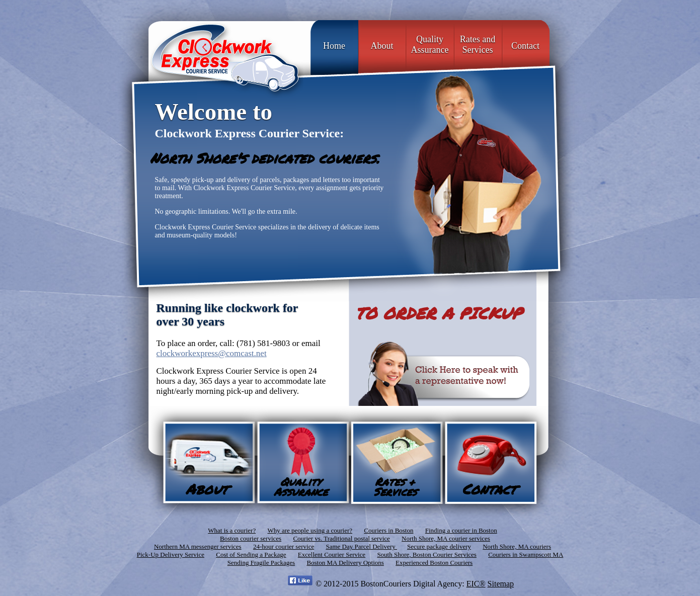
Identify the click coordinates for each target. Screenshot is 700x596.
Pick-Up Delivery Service (171, 555)
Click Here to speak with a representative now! (443, 372)
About (382, 46)
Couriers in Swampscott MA (526, 555)
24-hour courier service (284, 546)
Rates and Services (478, 45)
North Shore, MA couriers (517, 546)
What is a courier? (232, 530)
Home (334, 46)
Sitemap (501, 584)
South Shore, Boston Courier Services (427, 555)
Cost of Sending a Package (251, 555)
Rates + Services (395, 487)
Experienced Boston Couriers (434, 563)
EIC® (476, 584)
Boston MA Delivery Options (345, 563)
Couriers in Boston (388, 530)
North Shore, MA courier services (446, 538)
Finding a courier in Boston (461, 530)
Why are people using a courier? (310, 530)
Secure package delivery (439, 546)
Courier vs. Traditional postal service (341, 538)
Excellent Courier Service (332, 555)
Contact (525, 46)
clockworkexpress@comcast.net (212, 353)
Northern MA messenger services (198, 546)
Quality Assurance (430, 45)
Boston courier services (251, 538)
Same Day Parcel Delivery (361, 546)
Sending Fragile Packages (261, 563)
